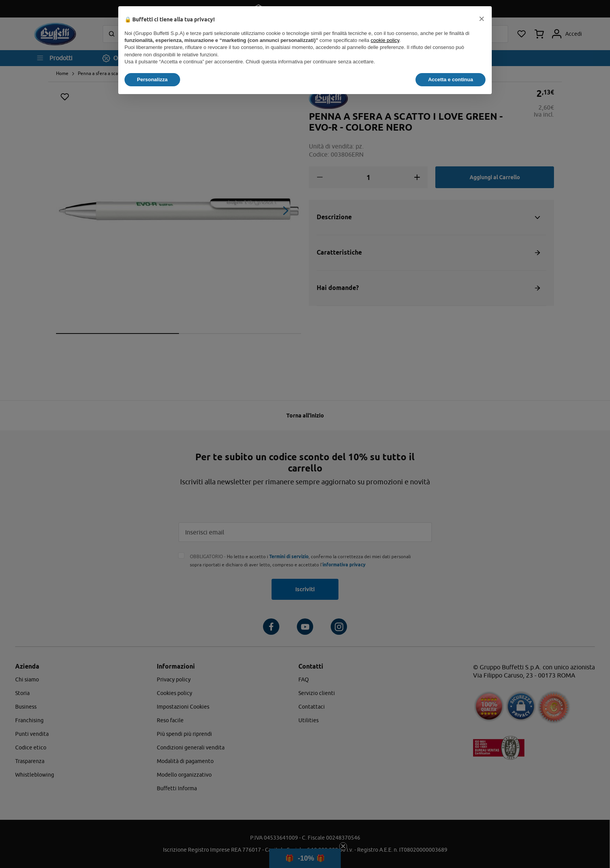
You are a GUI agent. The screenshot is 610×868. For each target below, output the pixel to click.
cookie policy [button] (385, 40)
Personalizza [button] (152, 79)
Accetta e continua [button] (450, 79)
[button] (482, 19)
